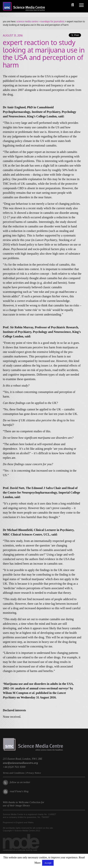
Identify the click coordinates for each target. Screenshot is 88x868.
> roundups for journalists (51, 21)
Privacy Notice (34, 773)
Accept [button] (48, 863)
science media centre (27, 21)
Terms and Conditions (14, 773)
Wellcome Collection (30, 802)
